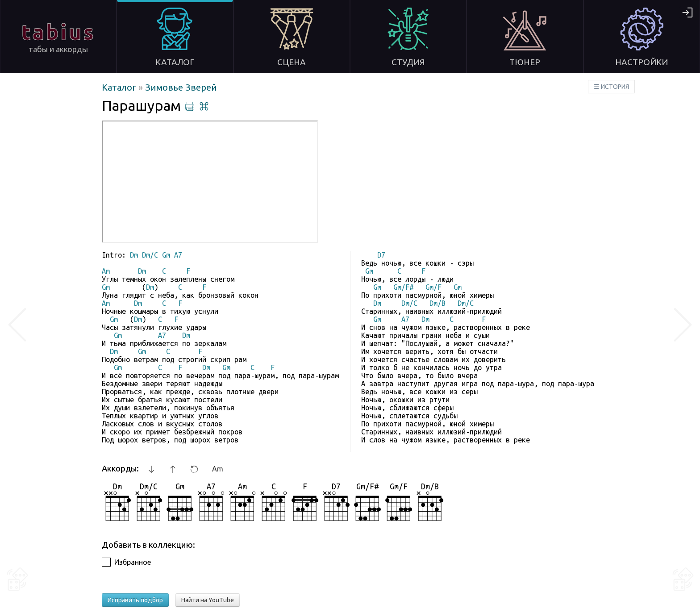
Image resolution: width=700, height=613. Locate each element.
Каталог (120, 87)
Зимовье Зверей (181, 87)
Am (218, 469)
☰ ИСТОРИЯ (611, 87)
